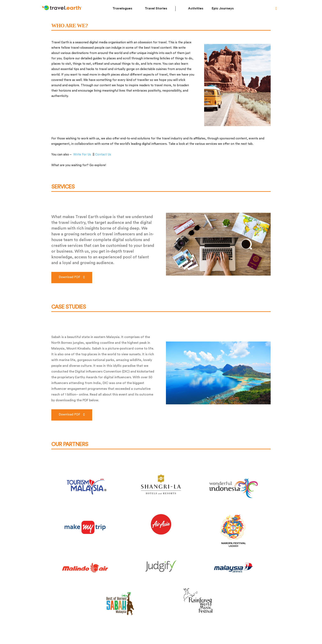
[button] (276, 9)
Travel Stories (156, 8)
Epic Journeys (223, 8)
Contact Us (103, 155)
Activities (196, 8)
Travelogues (122, 8)
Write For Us (82, 155)
